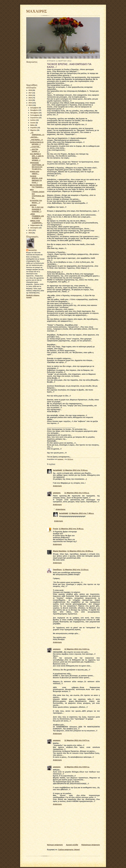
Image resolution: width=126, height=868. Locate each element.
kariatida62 (58, 470)
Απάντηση (57, 486)
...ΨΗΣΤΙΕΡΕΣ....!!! (36, 140)
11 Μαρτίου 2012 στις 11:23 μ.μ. (76, 570)
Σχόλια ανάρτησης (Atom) (69, 850)
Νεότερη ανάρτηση (55, 845)
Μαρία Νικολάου (60, 551)
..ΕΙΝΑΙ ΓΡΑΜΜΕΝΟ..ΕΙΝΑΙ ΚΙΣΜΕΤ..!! (37, 216)
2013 (30, 103)
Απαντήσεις (61, 509)
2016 (30, 95)
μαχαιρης (33, 250)
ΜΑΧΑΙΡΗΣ (37, 11)
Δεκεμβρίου (35, 108)
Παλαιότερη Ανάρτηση (91, 845)
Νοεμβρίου (34, 110)
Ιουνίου (33, 123)
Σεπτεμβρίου (35, 115)
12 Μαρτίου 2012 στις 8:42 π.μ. (77, 649)
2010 (30, 233)
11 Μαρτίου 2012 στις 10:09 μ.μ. (80, 551)
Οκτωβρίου (34, 113)
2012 (30, 105)
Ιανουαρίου (35, 228)
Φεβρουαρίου (35, 225)
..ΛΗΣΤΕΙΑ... (34, 137)
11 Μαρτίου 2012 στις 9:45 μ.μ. (71, 529)
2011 (30, 230)
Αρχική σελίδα (72, 845)
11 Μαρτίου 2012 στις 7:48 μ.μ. (82, 513)
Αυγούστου (35, 118)
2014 (30, 100)
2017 (30, 93)
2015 (30, 98)
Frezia (56, 529)
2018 (30, 90)
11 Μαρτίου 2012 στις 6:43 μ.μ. (77, 493)
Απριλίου (34, 128)
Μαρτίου (33, 130)
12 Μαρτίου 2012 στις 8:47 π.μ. (77, 740)
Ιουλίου (33, 120)
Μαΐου (33, 125)
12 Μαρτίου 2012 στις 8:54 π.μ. (77, 767)
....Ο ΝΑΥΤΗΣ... (35, 147)
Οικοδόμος (58, 570)
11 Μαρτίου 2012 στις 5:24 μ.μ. (75, 470)
